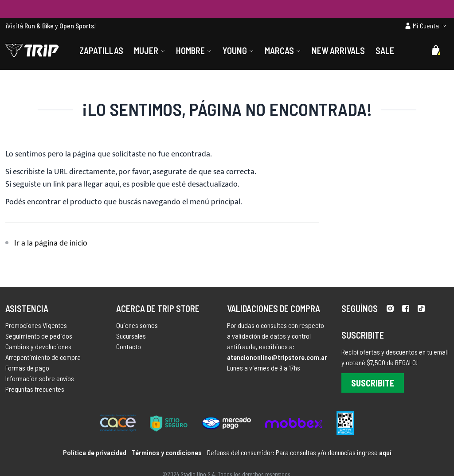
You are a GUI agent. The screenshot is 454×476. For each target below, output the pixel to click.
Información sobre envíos (40, 378)
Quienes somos (137, 325)
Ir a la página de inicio (51, 243)
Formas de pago (27, 368)
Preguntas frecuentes (35, 389)
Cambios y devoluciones (38, 346)
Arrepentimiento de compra (43, 357)
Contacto (129, 346)
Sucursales (131, 336)
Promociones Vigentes (36, 325)
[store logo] (32, 51)
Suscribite (373, 383)
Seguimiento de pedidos (39, 336)
